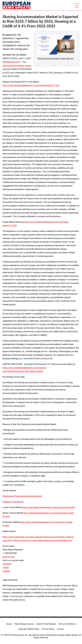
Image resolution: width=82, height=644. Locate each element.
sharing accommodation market (17, 66)
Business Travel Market (13, 502)
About (9, 624)
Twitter (6, 567)
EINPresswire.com (11, 62)
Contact (60, 629)
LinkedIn (6, 571)
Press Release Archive (24, 624)
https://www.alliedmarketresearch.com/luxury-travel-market (48, 507)
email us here (8, 557)
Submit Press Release (46, 624)
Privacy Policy (48, 629)
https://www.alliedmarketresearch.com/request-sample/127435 (31, 85)
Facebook (7, 564)
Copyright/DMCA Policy (29, 629)
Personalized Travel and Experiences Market (22, 496)
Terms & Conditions (67, 624)
